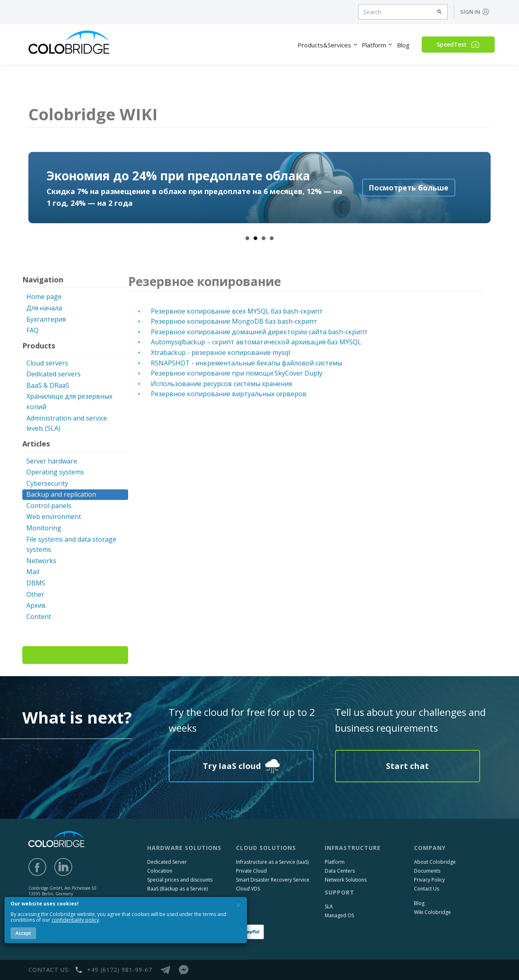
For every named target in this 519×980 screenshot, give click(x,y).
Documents (427, 871)
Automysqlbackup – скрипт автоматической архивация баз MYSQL (256, 342)
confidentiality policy (75, 920)
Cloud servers (47, 363)
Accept (23, 933)
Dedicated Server (167, 862)
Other (35, 594)
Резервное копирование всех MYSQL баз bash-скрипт (237, 311)
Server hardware (52, 461)
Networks (41, 561)
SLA (329, 906)
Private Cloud (251, 871)
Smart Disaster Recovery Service (273, 880)
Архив (36, 605)
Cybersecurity (47, 483)
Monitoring (44, 528)
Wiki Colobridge (432, 912)
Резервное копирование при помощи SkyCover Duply (237, 373)
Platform (335, 862)
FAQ (32, 330)
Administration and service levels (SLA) (67, 423)
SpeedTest (458, 45)
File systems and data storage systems (71, 544)
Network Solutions (346, 880)
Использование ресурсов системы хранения (221, 384)
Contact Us (427, 889)
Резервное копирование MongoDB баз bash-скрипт (234, 321)
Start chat (407, 766)
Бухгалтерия (46, 319)
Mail (33, 572)
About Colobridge (435, 862)
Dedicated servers (54, 374)
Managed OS (339, 915)
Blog (419, 903)
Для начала (44, 308)
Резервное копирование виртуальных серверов (229, 394)
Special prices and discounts (180, 880)
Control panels (49, 506)
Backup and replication (61, 494)
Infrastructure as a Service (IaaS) (272, 862)
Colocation (160, 871)
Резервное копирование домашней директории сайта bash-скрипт (259, 332)
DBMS (36, 583)
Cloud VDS (248, 889)
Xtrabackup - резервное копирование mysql (220, 352)
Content (39, 617)
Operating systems (55, 472)
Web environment (54, 517)
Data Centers (340, 871)
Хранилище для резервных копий (69, 401)
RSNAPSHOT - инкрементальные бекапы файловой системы (247, 363)
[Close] (238, 905)
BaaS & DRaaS (48, 385)
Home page (44, 297)
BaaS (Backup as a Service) (177, 889)
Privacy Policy (429, 880)
